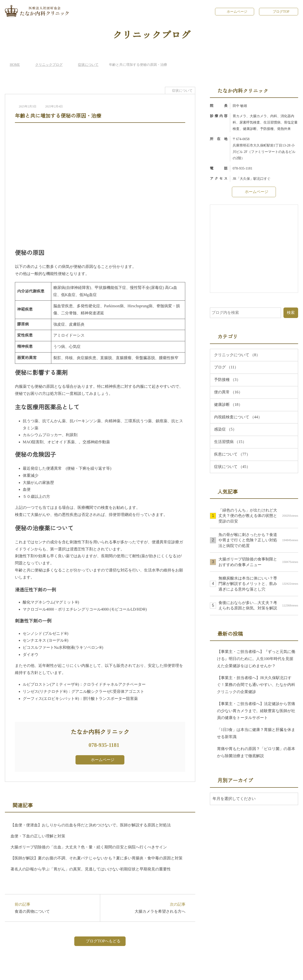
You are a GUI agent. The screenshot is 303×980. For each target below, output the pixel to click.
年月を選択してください (234, 798)
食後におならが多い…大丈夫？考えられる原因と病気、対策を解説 (258, 605)
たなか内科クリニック (153, 972)
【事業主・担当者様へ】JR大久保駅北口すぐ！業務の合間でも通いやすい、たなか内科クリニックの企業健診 (256, 685)
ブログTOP (281, 11)
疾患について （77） (232, 454)
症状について (87, 64)
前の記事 (55, 907)
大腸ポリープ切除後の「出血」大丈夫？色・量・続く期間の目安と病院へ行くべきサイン (89, 847)
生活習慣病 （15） (230, 442)
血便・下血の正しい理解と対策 (38, 836)
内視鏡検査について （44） (238, 417)
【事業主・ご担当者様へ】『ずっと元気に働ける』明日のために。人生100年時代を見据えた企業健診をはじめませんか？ (257, 659)
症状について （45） (232, 467)
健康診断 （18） (228, 404)
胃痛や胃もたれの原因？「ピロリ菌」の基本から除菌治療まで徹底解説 (256, 752)
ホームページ (237, 11)
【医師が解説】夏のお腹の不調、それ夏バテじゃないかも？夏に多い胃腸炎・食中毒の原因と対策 (97, 858)
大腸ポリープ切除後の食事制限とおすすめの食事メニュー (258, 562)
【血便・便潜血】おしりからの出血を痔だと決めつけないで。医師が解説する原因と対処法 (91, 825)
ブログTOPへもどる (103, 941)
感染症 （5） (225, 429)
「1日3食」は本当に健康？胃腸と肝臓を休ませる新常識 (256, 733)
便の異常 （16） (228, 392)
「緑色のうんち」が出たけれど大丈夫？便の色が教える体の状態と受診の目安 (258, 516)
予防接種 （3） (227, 379)
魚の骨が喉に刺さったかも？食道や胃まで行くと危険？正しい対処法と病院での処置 (258, 540)
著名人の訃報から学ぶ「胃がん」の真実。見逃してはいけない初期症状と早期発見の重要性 (91, 869)
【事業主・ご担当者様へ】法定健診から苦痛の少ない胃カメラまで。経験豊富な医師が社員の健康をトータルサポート (256, 711)
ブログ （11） (226, 367)
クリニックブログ (48, 64)
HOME (14, 64)
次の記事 (145, 907)
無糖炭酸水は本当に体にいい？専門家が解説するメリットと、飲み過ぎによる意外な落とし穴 (258, 584)
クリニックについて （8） (237, 355)
